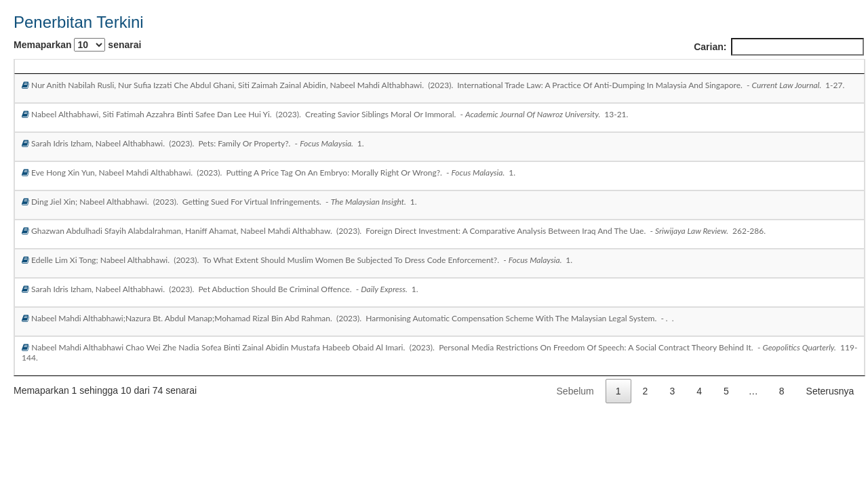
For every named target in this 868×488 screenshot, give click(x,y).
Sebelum (575, 391)
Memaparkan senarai (77, 45)
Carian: (779, 47)
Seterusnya (830, 391)
